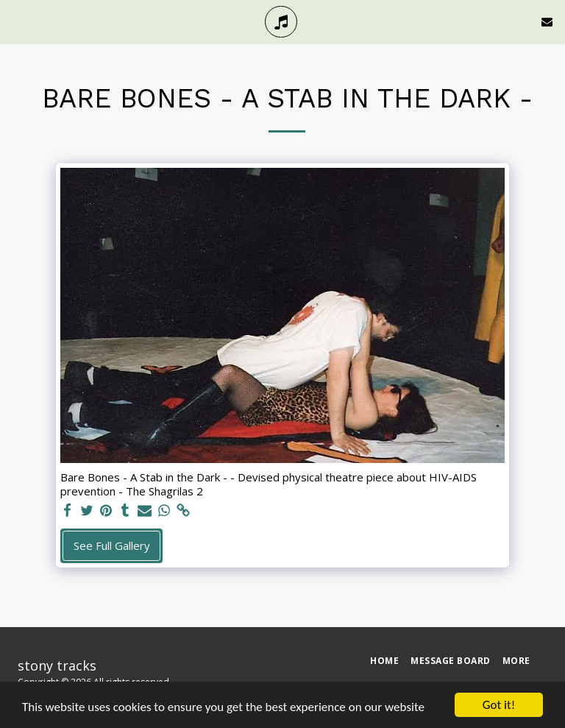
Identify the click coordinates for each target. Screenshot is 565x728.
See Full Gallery (112, 545)
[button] (16, 21)
